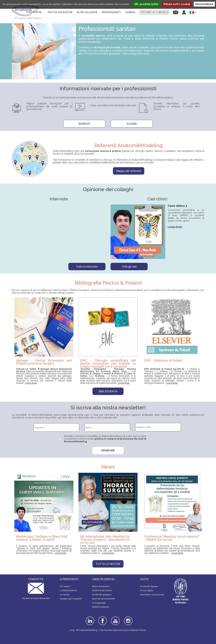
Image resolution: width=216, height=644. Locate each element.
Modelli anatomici (101, 607)
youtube (115, 618)
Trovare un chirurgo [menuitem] (154, 12)
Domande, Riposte (149, 586)
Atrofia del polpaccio (102, 595)
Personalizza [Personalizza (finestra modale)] (204, 4)
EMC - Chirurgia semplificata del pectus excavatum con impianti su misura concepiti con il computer (108, 363)
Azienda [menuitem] (130, 12)
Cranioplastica (99, 603)
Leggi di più (175, 227)
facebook (103, 618)
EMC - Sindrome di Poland (163, 360)
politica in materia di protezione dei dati (119, 439)
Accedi (132, 124)
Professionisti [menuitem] (111, 12)
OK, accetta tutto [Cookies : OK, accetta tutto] (146, 4)
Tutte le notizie (108, 564)
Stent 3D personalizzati (103, 599)
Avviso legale (147, 590)
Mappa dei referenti (129, 171)
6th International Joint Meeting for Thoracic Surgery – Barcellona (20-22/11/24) (105, 540)
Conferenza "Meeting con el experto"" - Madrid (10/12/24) (172, 538)
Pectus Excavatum (101, 586)
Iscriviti (84, 124)
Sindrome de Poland (102, 590)
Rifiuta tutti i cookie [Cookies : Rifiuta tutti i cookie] (177, 4)
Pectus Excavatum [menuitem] (60, 12)
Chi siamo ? (65, 586)
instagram (128, 619)
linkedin (90, 618)
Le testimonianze (68, 590)
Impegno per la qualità (71, 599)
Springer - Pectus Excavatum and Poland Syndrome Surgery (44, 362)
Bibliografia (108, 391)
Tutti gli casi (129, 267)
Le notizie (65, 595)
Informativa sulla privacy (152, 595)
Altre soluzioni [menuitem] (87, 12)
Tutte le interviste (87, 267)
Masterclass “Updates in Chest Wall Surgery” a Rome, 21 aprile (42, 538)
